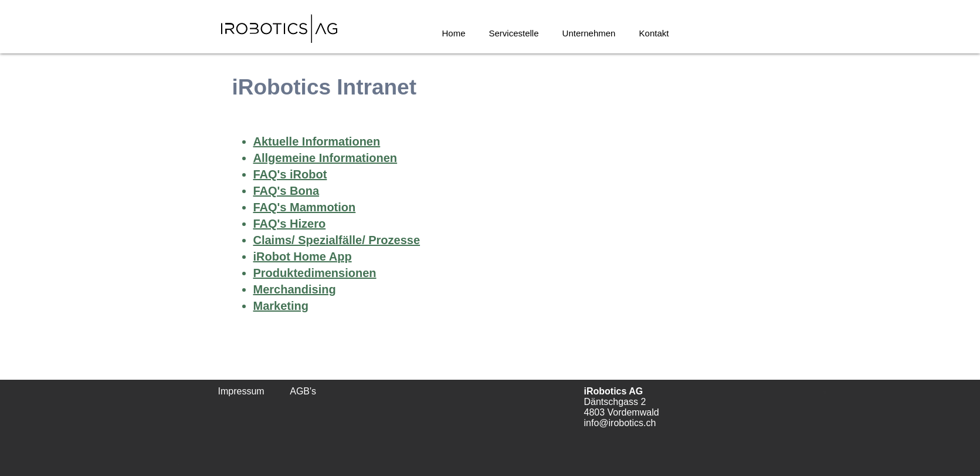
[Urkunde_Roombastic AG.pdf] (825, 394)
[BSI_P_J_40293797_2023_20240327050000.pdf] (179, 462)
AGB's (303, 391)
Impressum (241, 391)
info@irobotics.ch (620, 423)
